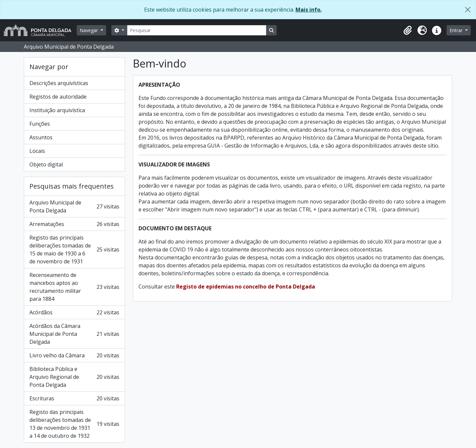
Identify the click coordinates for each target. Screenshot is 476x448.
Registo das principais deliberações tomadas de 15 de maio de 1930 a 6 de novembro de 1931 (74, 249)
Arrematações (74, 224)
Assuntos (41, 137)
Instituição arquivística (57, 110)
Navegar (89, 30)
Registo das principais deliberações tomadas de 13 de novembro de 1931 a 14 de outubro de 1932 (74, 424)
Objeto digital (46, 164)
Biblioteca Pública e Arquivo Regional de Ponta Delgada (74, 377)
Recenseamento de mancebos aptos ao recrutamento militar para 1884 (74, 287)
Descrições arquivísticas (59, 83)
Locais (37, 151)
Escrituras (74, 398)
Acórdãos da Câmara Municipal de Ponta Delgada (74, 334)
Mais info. (309, 10)
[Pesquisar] (197, 30)
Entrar (457, 30)
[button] (408, 30)
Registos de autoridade (58, 97)
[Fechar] (468, 10)
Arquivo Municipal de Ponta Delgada (74, 206)
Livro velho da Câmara (74, 355)
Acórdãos (74, 312)
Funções (40, 124)
